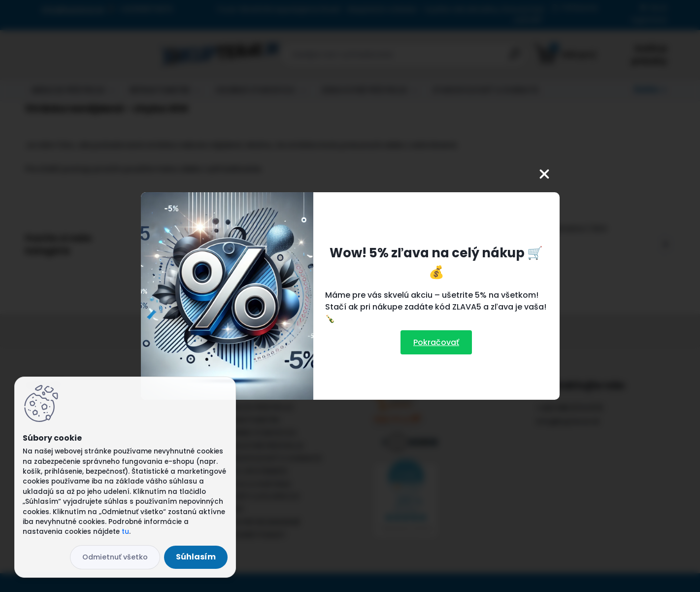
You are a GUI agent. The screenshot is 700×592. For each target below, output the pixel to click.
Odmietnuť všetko (115, 557)
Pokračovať (436, 342)
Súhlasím (196, 557)
